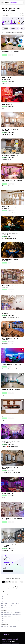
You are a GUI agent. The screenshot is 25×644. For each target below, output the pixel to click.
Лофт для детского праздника (7, 622)
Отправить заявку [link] (8, 571)
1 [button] (11, 48)
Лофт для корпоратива (15, 612)
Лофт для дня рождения (6, 614)
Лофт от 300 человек (5, 608)
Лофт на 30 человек (15, 600)
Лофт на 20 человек (15, 598)
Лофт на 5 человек (5, 596)
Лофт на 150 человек (6, 606)
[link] (13, 641)
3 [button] (13, 48)
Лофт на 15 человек (5, 598)
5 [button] (14, 48)
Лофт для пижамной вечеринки (8, 618)
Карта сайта (4, 642)
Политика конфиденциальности (7, 642)
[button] (14, 3)
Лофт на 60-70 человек (6, 604)
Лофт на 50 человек (15, 602)
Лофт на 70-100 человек (17, 604)
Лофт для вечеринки (17, 614)
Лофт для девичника (5, 616)
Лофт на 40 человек (5, 602)
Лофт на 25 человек (5, 600)
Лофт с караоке (13, 627)
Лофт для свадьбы (5, 612)
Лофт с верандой (5, 627)
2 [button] (12, 48)
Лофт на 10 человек (14, 596)
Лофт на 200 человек (16, 606)
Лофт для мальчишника (6, 620)
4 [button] (13, 48)
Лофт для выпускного (17, 620)
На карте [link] (10, 57)
